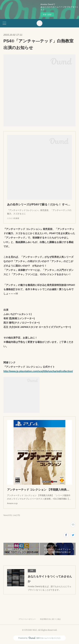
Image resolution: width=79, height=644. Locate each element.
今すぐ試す (47, 15)
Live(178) (16, 515)
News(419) (8, 515)
